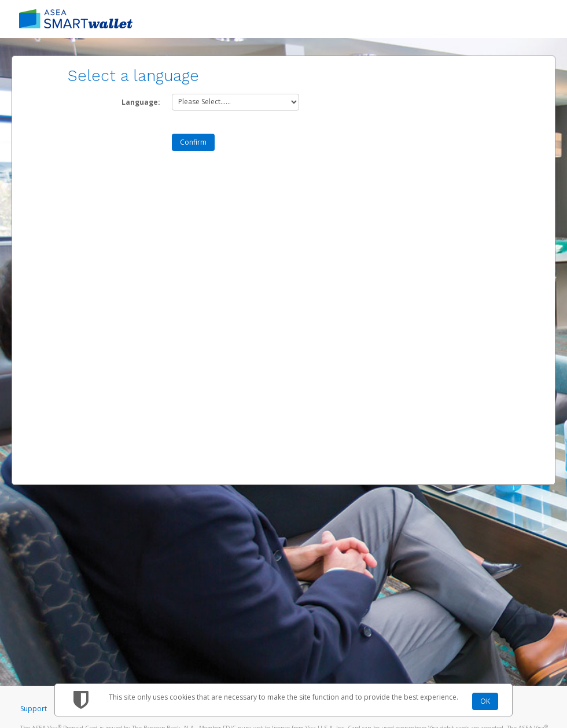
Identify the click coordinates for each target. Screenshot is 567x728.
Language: (141, 102)
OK (485, 701)
